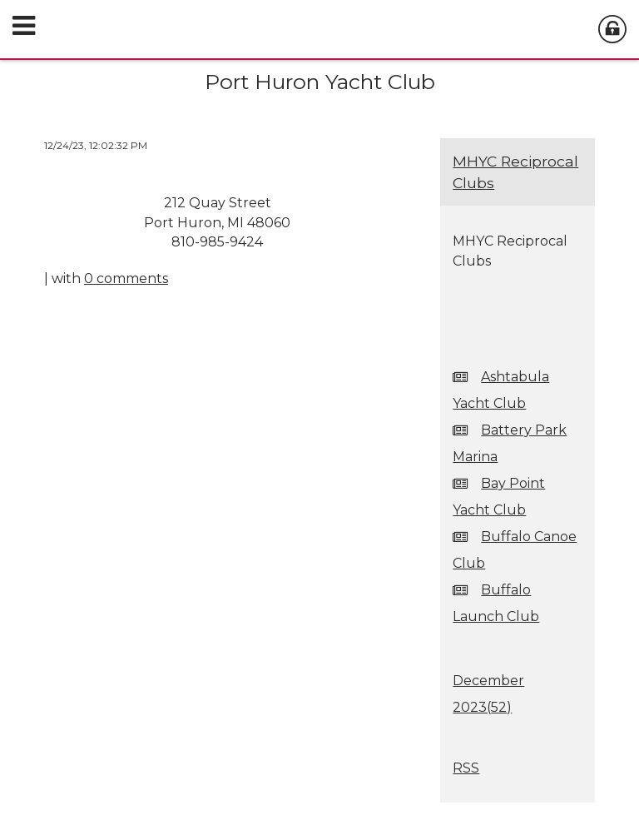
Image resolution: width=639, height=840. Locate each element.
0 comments (126, 278)
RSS (466, 768)
